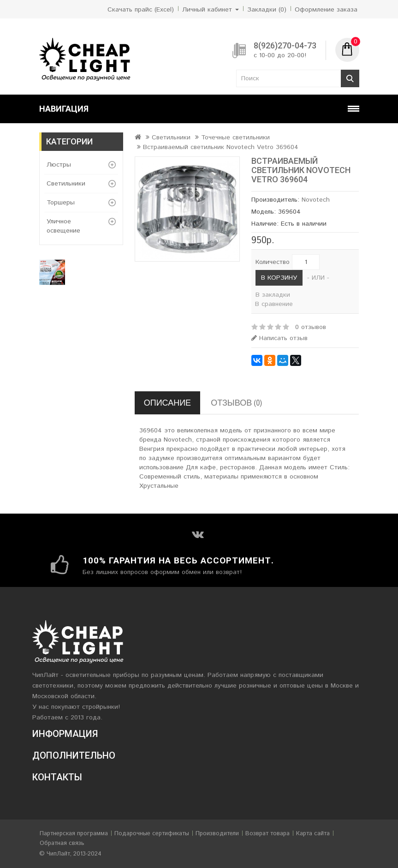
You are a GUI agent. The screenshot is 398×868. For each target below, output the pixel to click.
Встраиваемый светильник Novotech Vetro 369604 (221, 147)
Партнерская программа (74, 834)
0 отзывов (311, 327)
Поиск (350, 78)
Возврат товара (267, 834)
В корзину (279, 278)
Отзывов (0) (236, 403)
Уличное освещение (63, 226)
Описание (167, 403)
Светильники (66, 184)
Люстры (59, 165)
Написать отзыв (279, 338)
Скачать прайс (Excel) (141, 10)
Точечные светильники (235, 138)
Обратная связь (62, 843)
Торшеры (61, 203)
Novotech (316, 200)
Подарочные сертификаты (152, 834)
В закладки (273, 295)
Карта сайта (313, 834)
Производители (217, 834)
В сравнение (274, 304)
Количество (273, 262)
